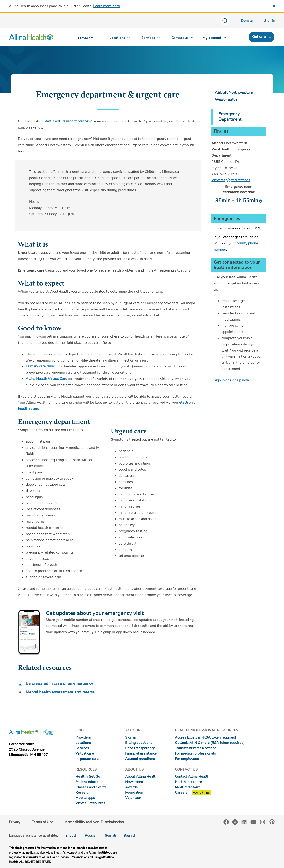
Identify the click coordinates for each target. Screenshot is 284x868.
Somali (110, 836)
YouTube (253, 822)
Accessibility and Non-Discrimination (94, 822)
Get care (259, 37)
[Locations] (120, 39)
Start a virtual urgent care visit (68, 121)
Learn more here (106, 6)
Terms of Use (42, 822)
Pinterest (272, 822)
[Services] (151, 39)
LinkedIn (244, 822)
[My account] (214, 39)
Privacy (15, 822)
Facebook (226, 822)
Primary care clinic (40, 366)
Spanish (130, 836)
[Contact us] (183, 39)
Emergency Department (230, 117)
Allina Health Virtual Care (46, 379)
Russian (91, 836)
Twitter (235, 822)
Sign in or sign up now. (232, 380)
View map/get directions (231, 180)
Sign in (270, 21)
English (71, 836)
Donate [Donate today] (247, 21)
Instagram (263, 822)
